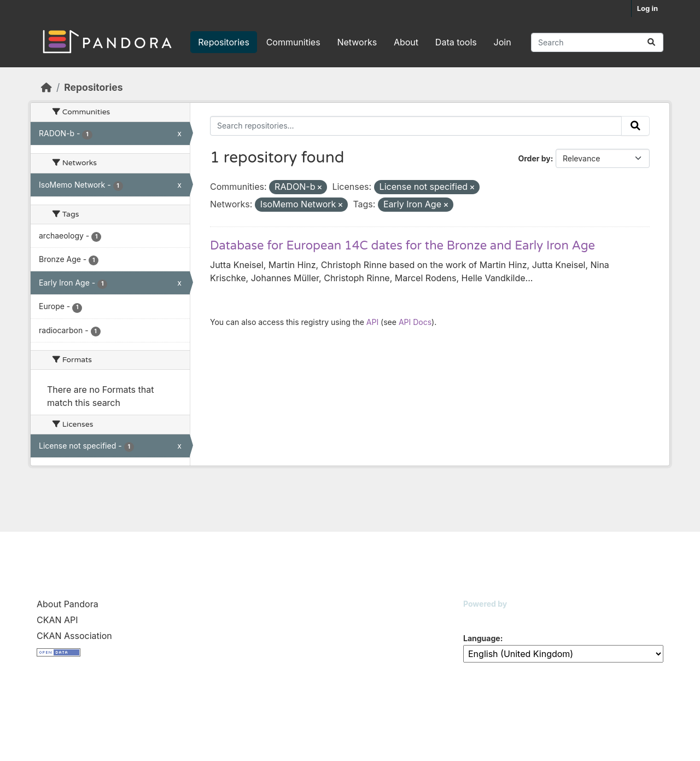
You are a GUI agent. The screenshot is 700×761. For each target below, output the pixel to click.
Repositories (224, 42)
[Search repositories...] (597, 42)
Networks (357, 42)
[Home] (46, 87)
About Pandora (68, 604)
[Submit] (651, 42)
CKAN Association (74, 636)
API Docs (415, 322)
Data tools (456, 42)
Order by (534, 158)
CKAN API (57, 620)
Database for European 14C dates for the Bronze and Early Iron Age (402, 246)
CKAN (482, 617)
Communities (293, 42)
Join (503, 42)
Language (482, 638)
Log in (647, 8)
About (406, 42)
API (372, 322)
